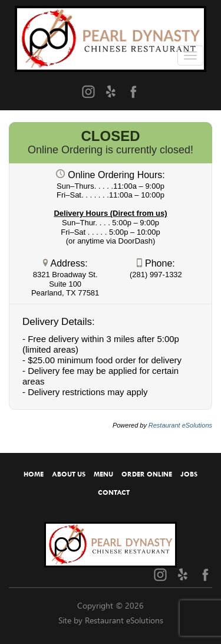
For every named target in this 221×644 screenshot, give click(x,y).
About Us (69, 474)
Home (34, 474)
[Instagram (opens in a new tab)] (88, 91)
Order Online (147, 474)
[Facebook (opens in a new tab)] (133, 91)
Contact (114, 492)
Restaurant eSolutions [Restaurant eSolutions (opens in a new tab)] (180, 425)
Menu (103, 474)
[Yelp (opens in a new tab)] (111, 91)
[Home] (111, 34)
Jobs (189, 474)
